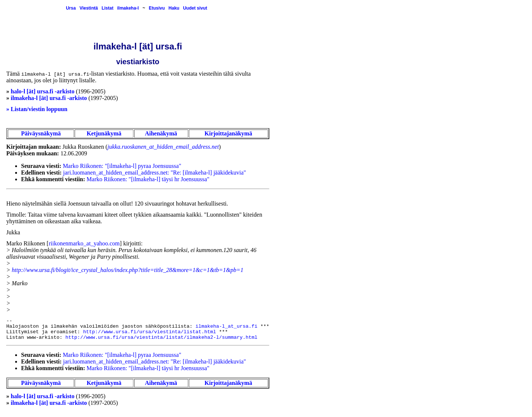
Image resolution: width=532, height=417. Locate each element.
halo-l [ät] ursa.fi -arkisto (42, 91)
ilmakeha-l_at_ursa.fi (226, 326)
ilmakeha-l (128, 8)
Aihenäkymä (161, 133)
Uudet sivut (195, 8)
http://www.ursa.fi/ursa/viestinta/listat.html (150, 332)
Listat (108, 8)
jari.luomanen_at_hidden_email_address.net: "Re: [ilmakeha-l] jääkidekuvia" (155, 173)
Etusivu (157, 8)
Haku (174, 8)
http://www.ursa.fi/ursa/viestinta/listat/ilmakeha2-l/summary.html (161, 337)
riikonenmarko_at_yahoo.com (84, 243)
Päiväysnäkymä (41, 133)
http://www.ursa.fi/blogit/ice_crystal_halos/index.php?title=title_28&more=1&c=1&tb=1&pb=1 (128, 270)
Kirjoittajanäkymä (229, 133)
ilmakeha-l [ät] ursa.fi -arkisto (49, 98)
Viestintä (89, 8)
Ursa (71, 8)
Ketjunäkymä (104, 133)
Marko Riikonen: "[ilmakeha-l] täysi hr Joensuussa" (148, 179)
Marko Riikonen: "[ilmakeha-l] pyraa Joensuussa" (122, 166)
